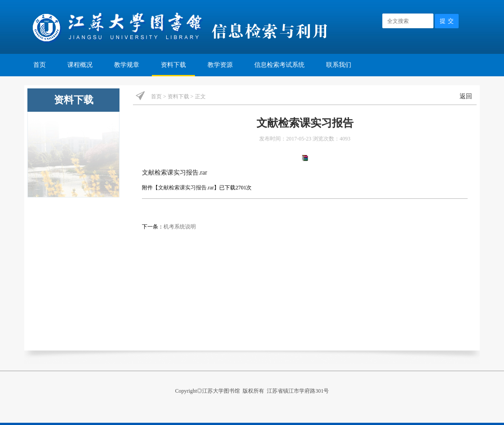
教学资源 (220, 65)
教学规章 (127, 65)
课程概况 (80, 65)
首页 (40, 65)
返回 (466, 96)
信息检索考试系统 (279, 65)
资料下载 (173, 65)
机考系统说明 (180, 227)
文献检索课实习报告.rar (175, 173)
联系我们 (339, 65)
